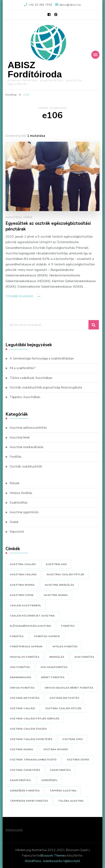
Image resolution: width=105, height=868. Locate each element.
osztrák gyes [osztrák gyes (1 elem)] (73, 739)
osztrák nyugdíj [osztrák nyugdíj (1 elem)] (56, 749)
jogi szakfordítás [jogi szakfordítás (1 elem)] (54, 667)
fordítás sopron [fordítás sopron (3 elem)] (47, 636)
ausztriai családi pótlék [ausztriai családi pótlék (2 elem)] (65, 574)
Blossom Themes (53, 856)
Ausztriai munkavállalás (27, 447)
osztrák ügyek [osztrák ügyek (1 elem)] (78, 760)
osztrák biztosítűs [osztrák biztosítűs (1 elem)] (64, 698)
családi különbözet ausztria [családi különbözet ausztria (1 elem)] (32, 616)
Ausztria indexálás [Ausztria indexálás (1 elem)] (59, 585)
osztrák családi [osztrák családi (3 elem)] (22, 708)
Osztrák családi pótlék (26, 466)
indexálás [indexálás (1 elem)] (57, 657)
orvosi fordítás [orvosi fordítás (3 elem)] (22, 688)
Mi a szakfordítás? (23, 368)
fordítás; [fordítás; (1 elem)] (17, 636)
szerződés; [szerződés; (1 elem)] (49, 780)
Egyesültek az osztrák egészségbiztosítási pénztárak (48, 226)
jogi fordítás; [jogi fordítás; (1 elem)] (20, 667)
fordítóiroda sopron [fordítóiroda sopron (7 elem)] (26, 647)
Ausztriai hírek (19, 217)
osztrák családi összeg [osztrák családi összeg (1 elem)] (28, 729)
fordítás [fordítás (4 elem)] (68, 626)
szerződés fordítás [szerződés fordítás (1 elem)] (25, 791)
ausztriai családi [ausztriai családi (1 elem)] (23, 574)
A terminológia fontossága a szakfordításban (42, 358)
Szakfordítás (19, 503)
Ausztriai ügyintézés (24, 512)
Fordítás (16, 457)
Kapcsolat (17, 532)
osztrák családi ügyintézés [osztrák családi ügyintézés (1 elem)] (31, 739)
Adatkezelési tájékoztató (61, 861)
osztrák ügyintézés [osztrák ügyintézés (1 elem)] (25, 770)
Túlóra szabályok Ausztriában (31, 378)
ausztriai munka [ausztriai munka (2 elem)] (22, 585)
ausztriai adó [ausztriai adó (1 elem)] (56, 564)
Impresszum (14, 830)
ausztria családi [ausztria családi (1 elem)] (23, 564)
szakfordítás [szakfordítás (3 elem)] (60, 770)
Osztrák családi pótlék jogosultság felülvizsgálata (46, 387)
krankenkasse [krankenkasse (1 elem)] (20, 677)
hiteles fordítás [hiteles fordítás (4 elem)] (65, 647)
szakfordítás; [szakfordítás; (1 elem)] (21, 780)
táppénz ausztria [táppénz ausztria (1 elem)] (63, 791)
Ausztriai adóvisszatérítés (28, 428)
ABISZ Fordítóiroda (35, 70)
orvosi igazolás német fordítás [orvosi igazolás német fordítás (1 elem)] (69, 688)
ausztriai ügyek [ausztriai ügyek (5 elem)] (22, 595)
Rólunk (15, 483)
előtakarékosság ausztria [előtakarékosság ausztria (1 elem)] (30, 626)
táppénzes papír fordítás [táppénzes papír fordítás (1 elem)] (29, 801)
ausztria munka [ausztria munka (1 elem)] (56, 595)
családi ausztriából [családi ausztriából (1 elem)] (26, 605)
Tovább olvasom (19, 296)
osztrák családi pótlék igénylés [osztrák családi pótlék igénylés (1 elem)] (35, 719)
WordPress (33, 861)
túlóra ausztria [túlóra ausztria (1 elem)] (71, 801)
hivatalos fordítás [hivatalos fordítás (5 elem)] (25, 657)
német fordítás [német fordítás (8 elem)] (53, 677)
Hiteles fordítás (21, 493)
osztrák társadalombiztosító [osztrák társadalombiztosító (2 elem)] (33, 760)
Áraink (14, 522)
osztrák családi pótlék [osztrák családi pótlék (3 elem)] (63, 708)
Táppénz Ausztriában (25, 397)
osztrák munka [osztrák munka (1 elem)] (22, 749)
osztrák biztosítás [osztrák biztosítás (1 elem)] (25, 698)
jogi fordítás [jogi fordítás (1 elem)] (84, 657)
